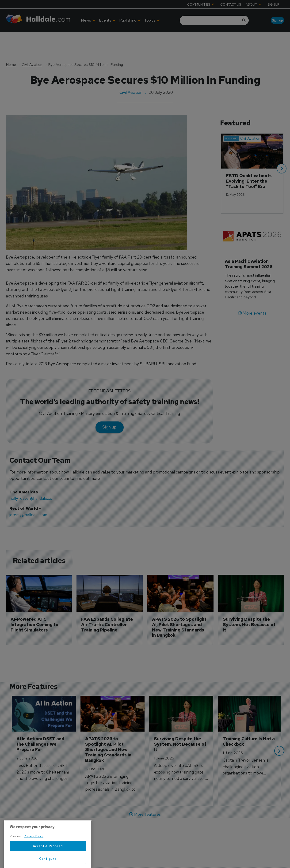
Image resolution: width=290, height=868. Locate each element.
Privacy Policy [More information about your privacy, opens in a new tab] (34, 858)
